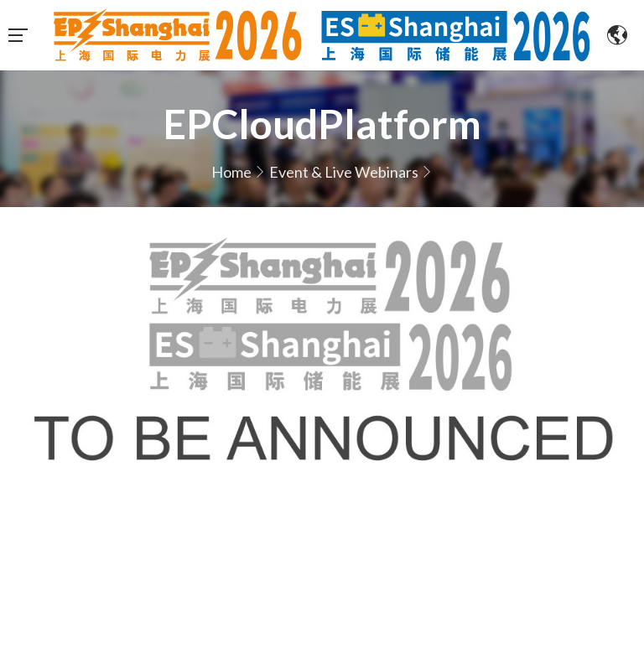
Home (231, 172)
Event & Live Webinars (344, 172)
